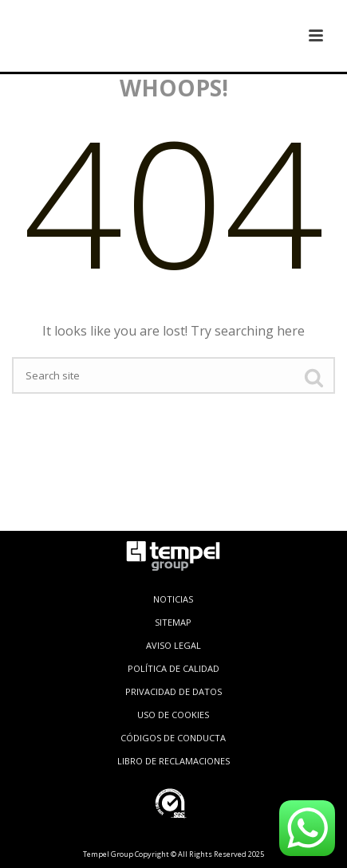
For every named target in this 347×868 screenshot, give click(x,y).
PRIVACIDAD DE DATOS (173, 691)
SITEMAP (173, 622)
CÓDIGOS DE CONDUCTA (173, 738)
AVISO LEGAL (173, 645)
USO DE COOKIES (173, 715)
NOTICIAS (173, 599)
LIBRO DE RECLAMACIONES (173, 761)
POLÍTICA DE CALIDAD (173, 668)
